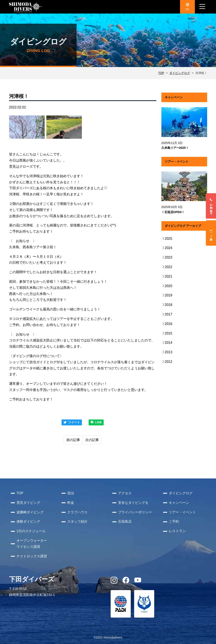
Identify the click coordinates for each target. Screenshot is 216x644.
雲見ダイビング (28, 503)
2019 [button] (167, 295)
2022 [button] (167, 267)
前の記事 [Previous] (73, 440)
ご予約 (211, 233)
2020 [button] (167, 286)
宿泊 (71, 493)
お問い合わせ (211, 206)
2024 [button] (167, 248)
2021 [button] (167, 276)
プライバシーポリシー (135, 512)
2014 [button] (167, 343)
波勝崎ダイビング (30, 512)
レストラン (177, 531)
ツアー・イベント (182, 512)
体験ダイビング (28, 521)
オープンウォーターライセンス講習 (32, 544)
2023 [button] (167, 257)
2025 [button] (167, 239)
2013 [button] (167, 352)
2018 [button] (167, 305)
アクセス (125, 493)
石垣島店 (125, 521)
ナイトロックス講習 (32, 556)
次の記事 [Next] (92, 440)
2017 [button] (167, 314)
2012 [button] (167, 362)
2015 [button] (167, 333)
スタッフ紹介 (77, 521)
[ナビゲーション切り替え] (202, 7)
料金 (71, 503)
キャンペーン (179, 503)
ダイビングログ (180, 73)
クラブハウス (77, 512)
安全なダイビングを (133, 503)
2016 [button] (167, 324)
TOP (161, 73)
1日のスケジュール (31, 531)
